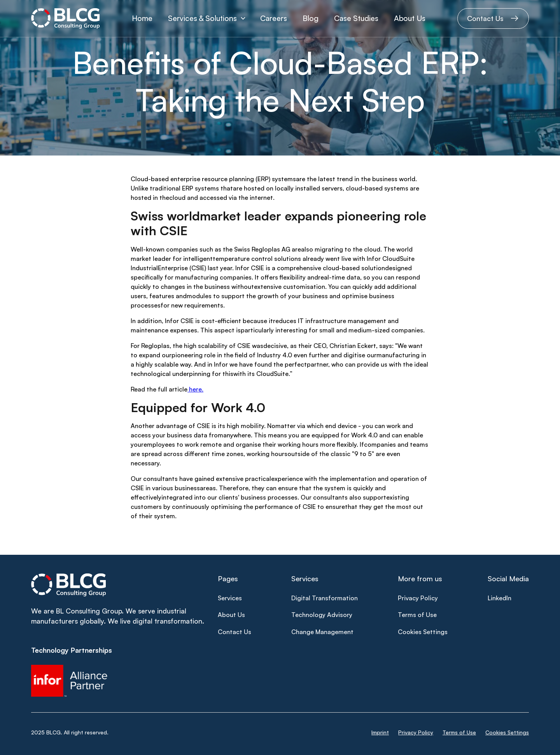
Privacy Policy (418, 598)
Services (230, 598)
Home (142, 18)
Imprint (380, 732)
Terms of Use (417, 615)
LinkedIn (500, 598)
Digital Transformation (325, 598)
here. (195, 389)
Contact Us (234, 632)
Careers (274, 18)
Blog (311, 18)
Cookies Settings (423, 632)
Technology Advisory (322, 615)
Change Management (322, 632)
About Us (410, 18)
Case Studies (356, 18)
